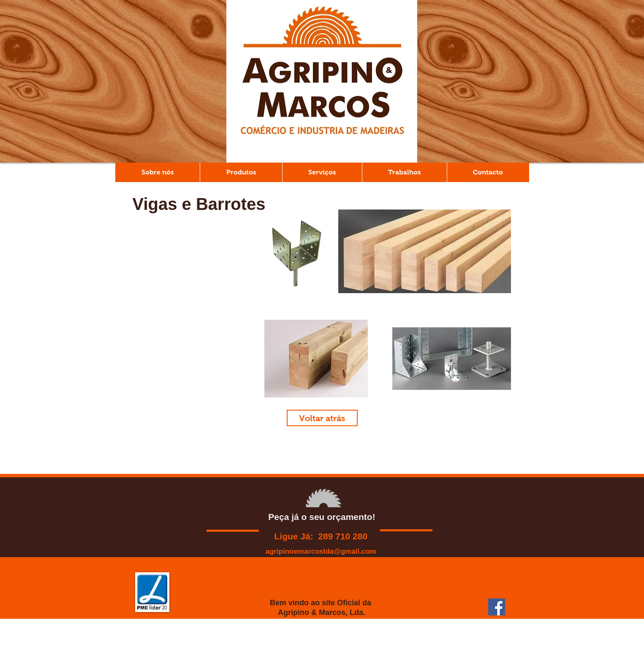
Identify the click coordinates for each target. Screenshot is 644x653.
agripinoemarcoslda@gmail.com (321, 551)
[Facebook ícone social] (497, 607)
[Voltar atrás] (322, 418)
